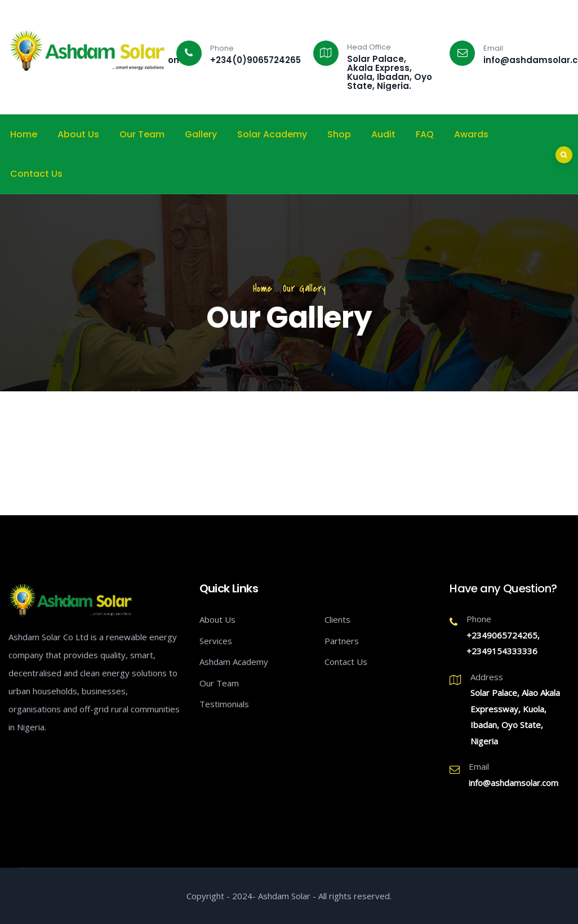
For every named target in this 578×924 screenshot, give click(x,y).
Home (24, 134)
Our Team (142, 134)
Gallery (201, 134)
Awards (471, 134)
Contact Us (36, 174)
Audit (383, 134)
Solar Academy (272, 134)
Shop (339, 134)
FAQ (425, 134)
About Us (78, 134)
